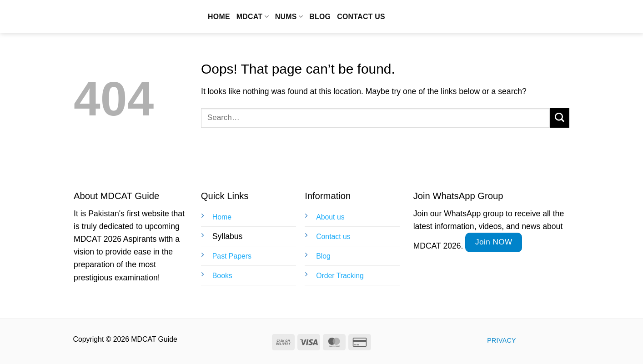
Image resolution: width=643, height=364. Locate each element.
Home (219, 17)
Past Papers (232, 256)
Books (222, 276)
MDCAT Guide (124, 17)
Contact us (361, 17)
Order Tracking (340, 276)
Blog (320, 17)
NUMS (289, 17)
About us (330, 217)
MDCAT (253, 17)
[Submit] (560, 118)
